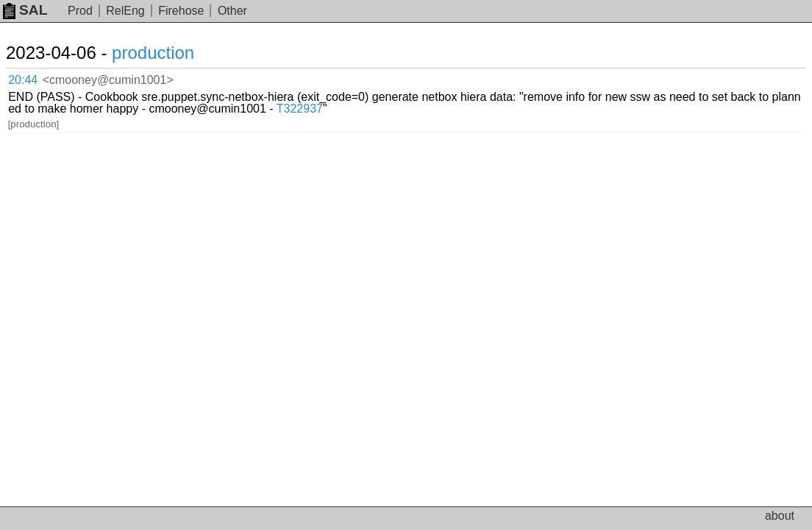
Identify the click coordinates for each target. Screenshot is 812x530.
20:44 (38, 78)
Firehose (181, 11)
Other (232, 11)
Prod (80, 11)
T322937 (696, 89)
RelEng (125, 11)
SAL (25, 10)
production (171, 53)
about (780, 516)
